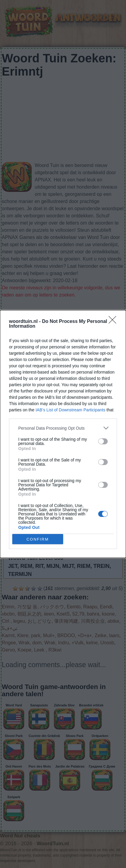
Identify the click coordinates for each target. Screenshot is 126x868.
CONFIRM (38, 539)
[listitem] (63, 428)
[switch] (103, 441)
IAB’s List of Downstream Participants (70, 410)
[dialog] (63, 434)
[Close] (114, 322)
